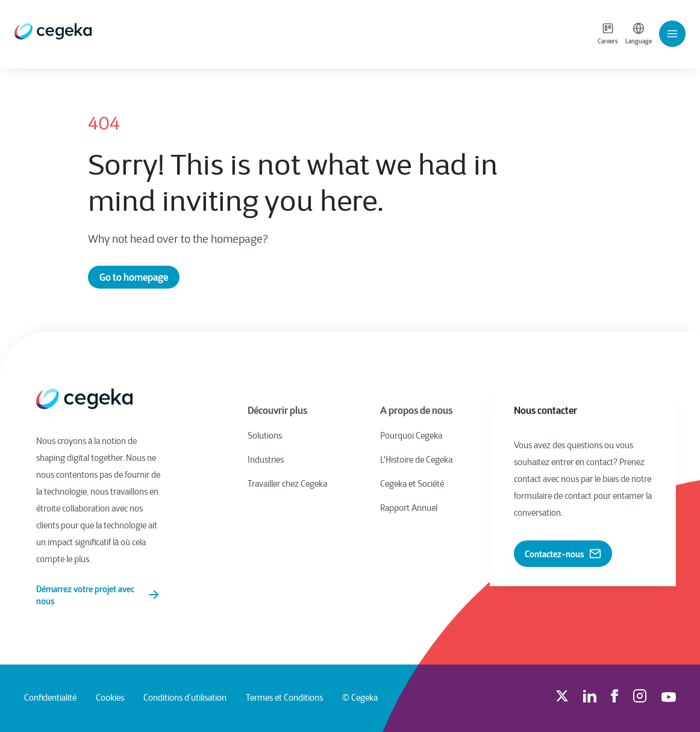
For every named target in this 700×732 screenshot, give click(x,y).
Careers (608, 34)
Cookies (110, 698)
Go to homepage (134, 277)
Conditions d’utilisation (185, 698)
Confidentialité (50, 698)
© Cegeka (360, 698)
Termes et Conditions (284, 698)
